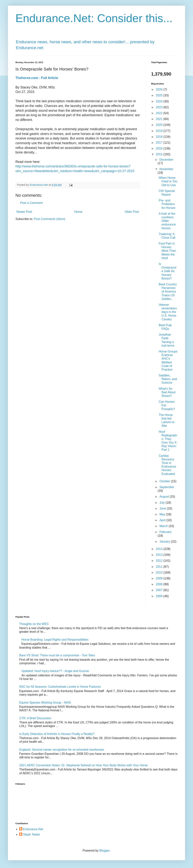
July (163, 503)
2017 (160, 143)
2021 (160, 119)
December (166, 160)
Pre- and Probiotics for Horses (167, 204)
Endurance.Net (33, 829)
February (165, 532)
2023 (160, 107)
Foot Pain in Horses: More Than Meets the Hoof (167, 251)
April (163, 520)
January (165, 542)
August (165, 497)
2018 (160, 137)
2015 (160, 154)
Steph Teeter (31, 834)
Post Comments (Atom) (50, 219)
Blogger (104, 851)
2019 (160, 131)
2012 (160, 561)
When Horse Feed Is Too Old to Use (168, 181)
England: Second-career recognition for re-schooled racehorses (62, 750)
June (163, 508)
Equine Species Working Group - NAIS (45, 703)
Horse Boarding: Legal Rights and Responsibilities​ (55, 640)
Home (78, 212)
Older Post (132, 212)
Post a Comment (31, 203)
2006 (160, 596)
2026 (160, 89)
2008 (160, 584)
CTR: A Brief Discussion (35, 718)
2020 (160, 125)
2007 (160, 590)
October (165, 481)
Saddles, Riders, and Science (168, 379)
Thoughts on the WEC (34, 624)
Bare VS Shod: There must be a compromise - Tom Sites (57, 655)
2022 (160, 113)
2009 (160, 578)
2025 (160, 95)
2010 (160, 573)
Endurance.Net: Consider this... (94, 18)
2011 (160, 567)
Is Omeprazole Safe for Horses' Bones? (167, 271)
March (164, 526)
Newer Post (24, 212)
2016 (160, 148)
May (163, 514)
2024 (160, 101)
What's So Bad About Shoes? (167, 392)
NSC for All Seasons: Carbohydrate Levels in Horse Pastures (60, 687)
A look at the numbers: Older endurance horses (167, 221)
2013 (160, 555)
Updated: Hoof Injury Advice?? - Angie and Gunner (55, 671)
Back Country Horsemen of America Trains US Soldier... (168, 292)
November (166, 169)
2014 (160, 549)
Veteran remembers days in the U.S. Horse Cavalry (168, 312)
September (167, 487)
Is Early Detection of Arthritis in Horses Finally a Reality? (57, 734)
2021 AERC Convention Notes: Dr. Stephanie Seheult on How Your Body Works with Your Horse (83, 765)
